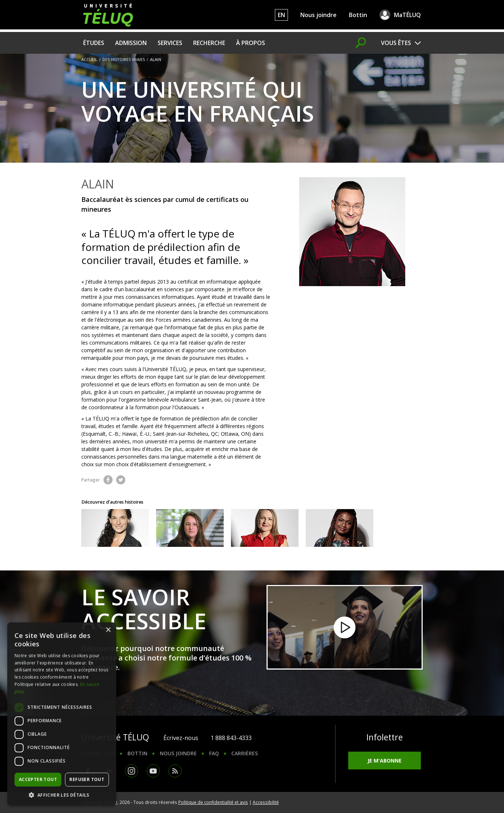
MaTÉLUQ (407, 15)
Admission (131, 43)
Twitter (121, 480)
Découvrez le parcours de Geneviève (115, 528)
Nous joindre (318, 15)
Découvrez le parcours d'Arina (265, 528)
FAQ (214, 753)
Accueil (89, 59)
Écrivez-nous (181, 738)
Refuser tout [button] (87, 779)
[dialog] (62, 714)
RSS (175, 771)
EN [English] (281, 15)
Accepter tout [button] (38, 779)
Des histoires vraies (124, 59)
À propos (251, 43)
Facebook (108, 480)
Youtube (153, 771)
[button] (62, 795)
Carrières (245, 753)
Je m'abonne (385, 761)
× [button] (108, 630)
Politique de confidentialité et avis (213, 802)
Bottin (358, 15)
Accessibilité (266, 802)
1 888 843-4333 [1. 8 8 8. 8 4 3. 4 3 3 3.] (231, 738)
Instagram (131, 771)
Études (94, 43)
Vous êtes (396, 43)
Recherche (209, 43)
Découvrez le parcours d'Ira (340, 528)
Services (170, 43)
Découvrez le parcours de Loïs (190, 528)
